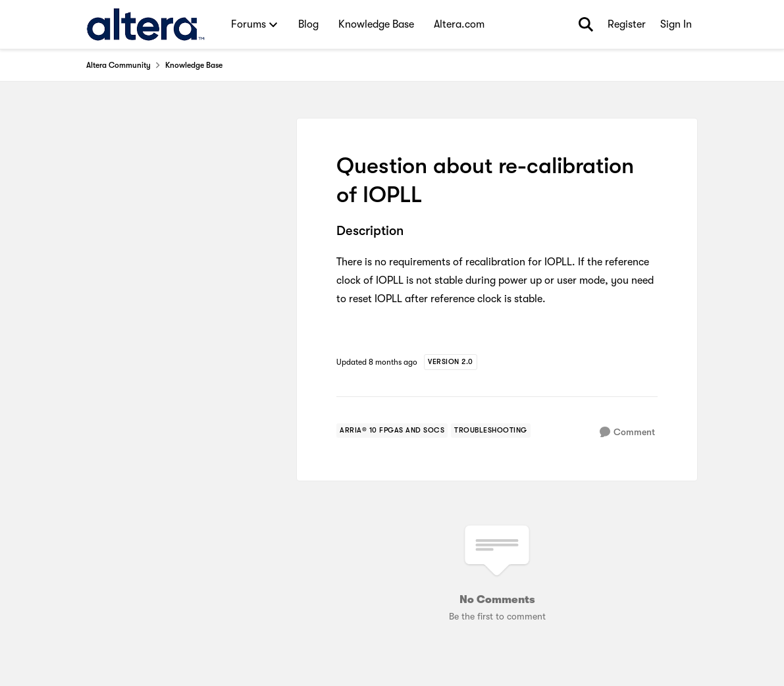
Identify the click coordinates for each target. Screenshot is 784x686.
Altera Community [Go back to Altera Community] (118, 65)
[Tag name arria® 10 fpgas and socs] (392, 431)
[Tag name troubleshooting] (491, 431)
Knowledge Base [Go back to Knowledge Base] (194, 65)
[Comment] (627, 432)
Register (627, 24)
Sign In (676, 24)
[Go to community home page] (146, 24)
